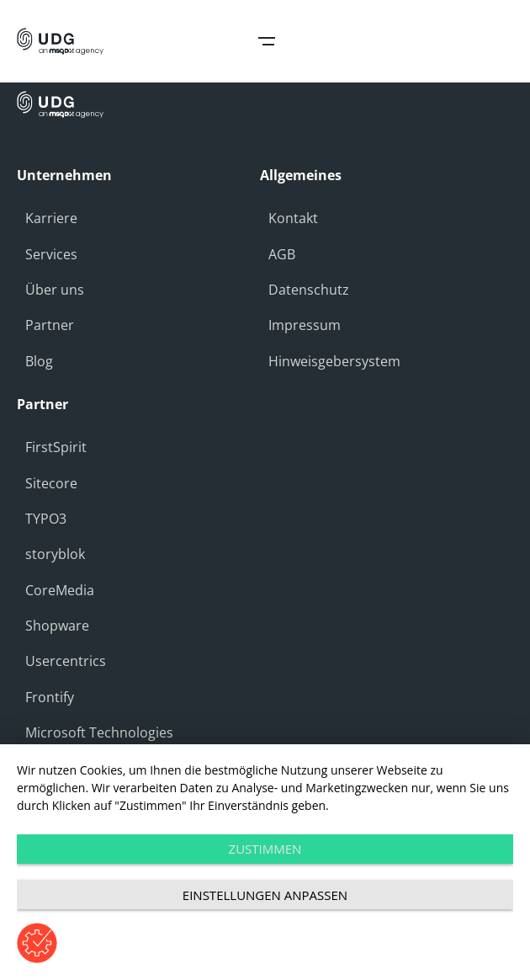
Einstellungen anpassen (265, 895)
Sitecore (51, 483)
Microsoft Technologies (99, 732)
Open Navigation (267, 41)
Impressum (305, 325)
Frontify (50, 697)
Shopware (57, 626)
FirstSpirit (56, 447)
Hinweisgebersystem (334, 361)
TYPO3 (46, 519)
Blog (39, 361)
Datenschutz (309, 290)
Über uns (55, 290)
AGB (282, 254)
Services (51, 254)
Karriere (51, 218)
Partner (50, 325)
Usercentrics (66, 661)
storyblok (55, 554)
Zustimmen (265, 849)
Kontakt (293, 218)
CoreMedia (60, 590)
